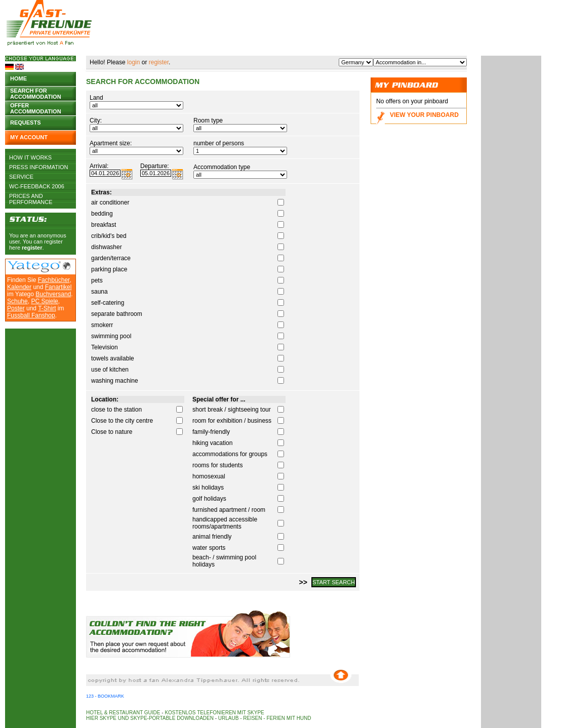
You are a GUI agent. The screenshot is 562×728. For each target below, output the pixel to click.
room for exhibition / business (232, 421)
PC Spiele (44, 301)
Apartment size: (111, 143)
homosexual (209, 476)
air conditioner (110, 203)
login (133, 62)
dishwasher (107, 247)
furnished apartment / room (229, 510)
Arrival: (99, 166)
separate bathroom (117, 314)
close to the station (116, 410)
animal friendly (212, 537)
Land (96, 98)
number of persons (219, 143)
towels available (113, 358)
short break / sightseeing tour (232, 410)
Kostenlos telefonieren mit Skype (214, 713)
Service (21, 177)
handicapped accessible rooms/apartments (225, 523)
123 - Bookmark (105, 696)
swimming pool (111, 336)
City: (96, 120)
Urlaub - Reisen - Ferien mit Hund (265, 718)
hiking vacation (212, 443)
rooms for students (217, 465)
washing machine (115, 381)
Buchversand (53, 294)
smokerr (102, 325)
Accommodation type (222, 167)
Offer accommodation (36, 108)
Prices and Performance (31, 196)
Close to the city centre (122, 421)
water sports (209, 548)
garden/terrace (111, 258)
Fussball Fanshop (31, 315)
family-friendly (211, 432)
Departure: (155, 166)
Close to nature (112, 432)
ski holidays (208, 488)
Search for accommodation (36, 93)
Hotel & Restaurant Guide (123, 713)
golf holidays (209, 499)
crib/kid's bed (109, 236)
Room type (208, 120)
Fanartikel (58, 287)
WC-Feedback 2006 (37, 186)
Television (105, 347)
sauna (99, 292)
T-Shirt (47, 308)
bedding (102, 214)
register (32, 248)
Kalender (19, 287)
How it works (30, 157)
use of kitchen (110, 370)
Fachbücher (54, 280)
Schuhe (17, 301)
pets (97, 280)
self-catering (108, 303)
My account (29, 137)
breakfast (104, 225)
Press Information (39, 167)
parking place (109, 269)
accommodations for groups (230, 454)
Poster (16, 308)
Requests (26, 123)
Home (18, 78)
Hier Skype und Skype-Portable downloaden (150, 718)
